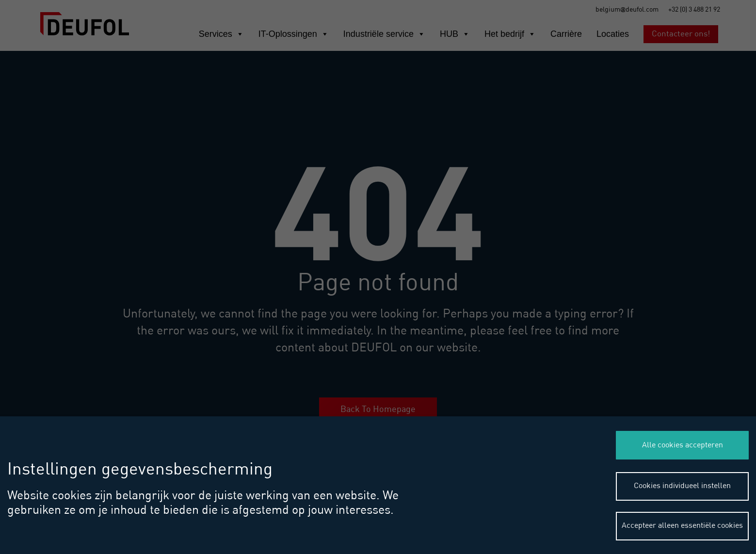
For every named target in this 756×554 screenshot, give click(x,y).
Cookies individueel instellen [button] (682, 486)
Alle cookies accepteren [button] (683, 445)
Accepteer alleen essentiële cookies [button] (682, 526)
